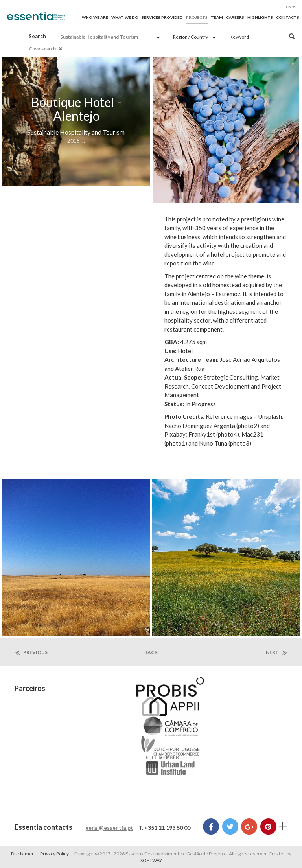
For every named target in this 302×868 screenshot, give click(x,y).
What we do (125, 17)
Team (217, 17)
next (276, 652)
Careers (235, 17)
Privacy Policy (54, 854)
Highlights (260, 17)
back (151, 652)
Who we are (95, 17)
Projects (197, 17)
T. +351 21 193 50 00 (164, 828)
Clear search (45, 49)
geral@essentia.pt (109, 828)
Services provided (162, 17)
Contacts (288, 17)
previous (31, 652)
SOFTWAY (151, 860)
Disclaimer (22, 854)
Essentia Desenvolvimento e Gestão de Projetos (36, 20)
